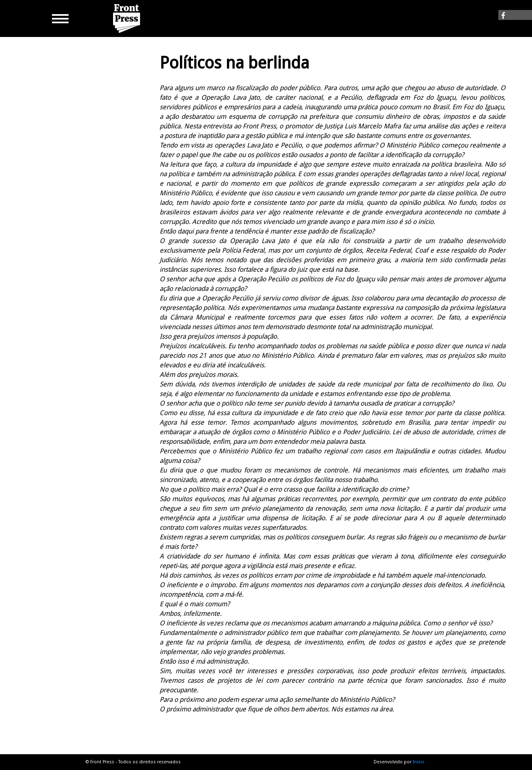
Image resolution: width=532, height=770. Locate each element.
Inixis (419, 762)
